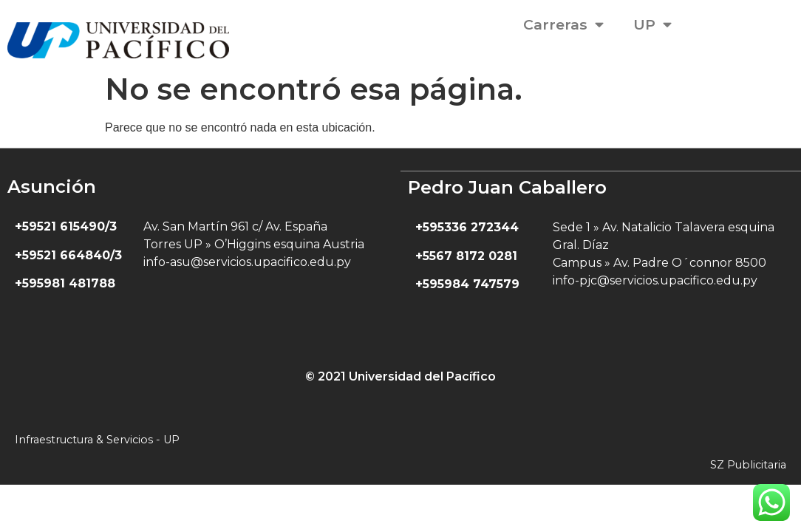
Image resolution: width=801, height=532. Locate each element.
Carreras (563, 24)
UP (652, 24)
